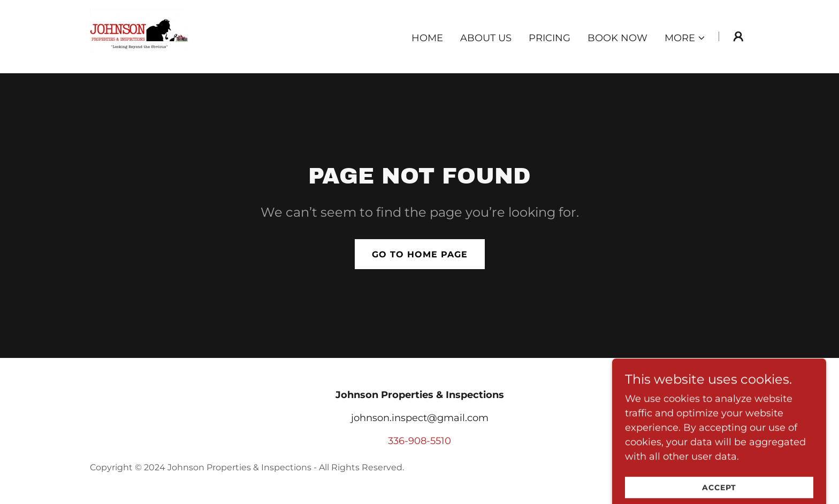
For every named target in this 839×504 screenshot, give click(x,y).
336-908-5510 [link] (419, 441)
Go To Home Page (420, 254)
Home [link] (427, 38)
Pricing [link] (550, 38)
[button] (685, 38)
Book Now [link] (617, 38)
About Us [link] (486, 38)
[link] (139, 36)
